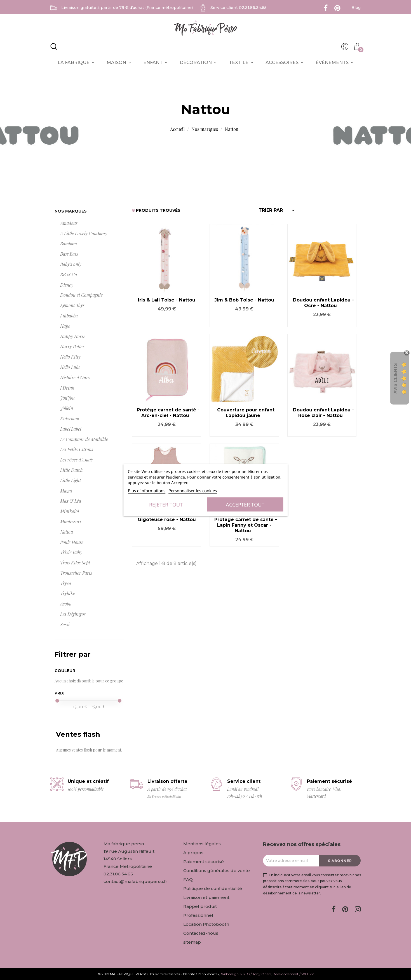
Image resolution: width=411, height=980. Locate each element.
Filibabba (69, 316)
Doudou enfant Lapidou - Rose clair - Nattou (323, 413)
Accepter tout (245, 505)
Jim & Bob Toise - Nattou (244, 300)
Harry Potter (72, 346)
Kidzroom (70, 419)
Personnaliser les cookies (193, 491)
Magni (66, 491)
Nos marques (71, 211)
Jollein (67, 408)
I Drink (67, 388)
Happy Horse (73, 336)
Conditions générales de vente (217, 871)
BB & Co (69, 275)
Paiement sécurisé (204, 862)
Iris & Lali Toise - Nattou (167, 300)
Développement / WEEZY (293, 974)
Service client (239, 8)
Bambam (69, 243)
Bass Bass (69, 254)
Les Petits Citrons (77, 449)
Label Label (71, 429)
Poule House (72, 542)
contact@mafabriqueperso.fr (135, 881)
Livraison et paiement (206, 897)
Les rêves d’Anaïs (76, 460)
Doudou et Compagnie (81, 295)
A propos (193, 853)
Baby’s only (71, 264)
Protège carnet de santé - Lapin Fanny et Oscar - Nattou (246, 525)
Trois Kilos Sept (75, 563)
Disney (67, 285)
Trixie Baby (71, 552)
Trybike (68, 593)
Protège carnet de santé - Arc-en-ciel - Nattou (168, 413)
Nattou (67, 532)
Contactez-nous (201, 933)
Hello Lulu (70, 367)
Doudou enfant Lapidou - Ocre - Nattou (323, 303)
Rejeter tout (166, 505)
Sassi (65, 624)
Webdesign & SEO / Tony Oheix (246, 974)
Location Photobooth (206, 924)
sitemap (192, 942)
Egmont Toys (72, 305)
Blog (356, 8)
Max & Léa (71, 501)
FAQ (188, 879)
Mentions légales (202, 844)
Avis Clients (395, 379)
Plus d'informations (147, 491)
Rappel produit (200, 906)
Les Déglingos (73, 614)
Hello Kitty (70, 357)
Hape (65, 326)
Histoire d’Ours (75, 377)
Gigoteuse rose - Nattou (167, 520)
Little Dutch (71, 470)
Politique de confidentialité (213, 888)
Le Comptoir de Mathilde (84, 439)
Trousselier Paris (76, 573)
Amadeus (69, 223)
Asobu (66, 604)
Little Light (71, 480)
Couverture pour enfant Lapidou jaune (246, 413)
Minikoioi (70, 511)
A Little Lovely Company (84, 233)
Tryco (66, 583)
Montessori (71, 521)
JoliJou (67, 398)
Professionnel (198, 915)
